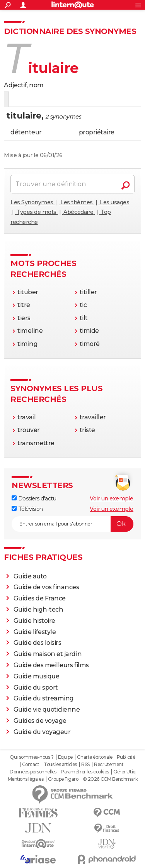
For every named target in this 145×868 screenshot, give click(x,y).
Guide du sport (36, 687)
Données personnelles (33, 772)
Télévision (27, 509)
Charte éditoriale (95, 757)
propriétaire (97, 132)
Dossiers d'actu (34, 498)
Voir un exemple (112, 498)
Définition (20, 100)
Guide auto (30, 576)
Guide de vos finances (46, 587)
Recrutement (109, 765)
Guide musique (37, 676)
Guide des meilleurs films (51, 665)
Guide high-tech (38, 609)
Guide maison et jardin (48, 654)
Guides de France (40, 598)
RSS (85, 765)
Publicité (126, 757)
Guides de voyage (40, 721)
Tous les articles (60, 765)
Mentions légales (26, 779)
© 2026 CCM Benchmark (110, 779)
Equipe (65, 757)
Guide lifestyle (35, 632)
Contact (31, 765)
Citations (82, 100)
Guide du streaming (44, 698)
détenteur (26, 132)
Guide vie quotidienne (47, 709)
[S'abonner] (72, 524)
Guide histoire (34, 621)
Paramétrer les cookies (85, 772)
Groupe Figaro (63, 779)
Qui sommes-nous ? (32, 757)
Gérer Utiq (124, 772)
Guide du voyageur (42, 732)
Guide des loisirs (38, 643)
